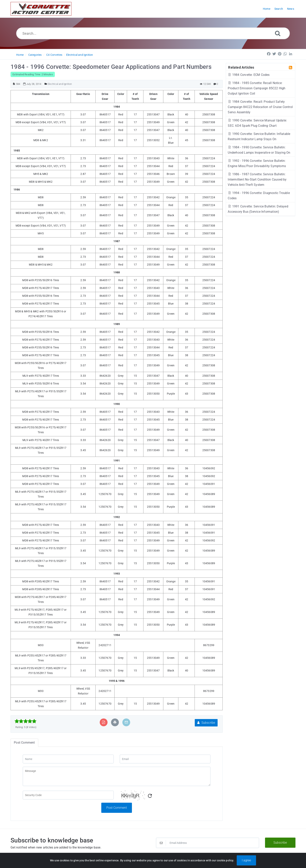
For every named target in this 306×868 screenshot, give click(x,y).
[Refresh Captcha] (150, 796)
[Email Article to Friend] (126, 722)
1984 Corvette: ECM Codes (249, 75)
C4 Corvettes (54, 55)
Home (20, 55)
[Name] (68, 759)
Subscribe (206, 723)
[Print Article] (115, 722)
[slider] (25, 721)
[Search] (278, 33)
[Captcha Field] (68, 795)
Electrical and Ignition (80, 55)
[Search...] (153, 33)
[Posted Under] (46, 84)
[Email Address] (208, 843)
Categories (35, 55)
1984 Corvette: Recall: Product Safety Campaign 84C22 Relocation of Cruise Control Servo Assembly (260, 107)
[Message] (117, 776)
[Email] (165, 759)
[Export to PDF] (104, 722)
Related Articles (241, 67)
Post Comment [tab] (24, 743)
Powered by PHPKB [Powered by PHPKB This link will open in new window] (133, 860)
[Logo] (41, 9)
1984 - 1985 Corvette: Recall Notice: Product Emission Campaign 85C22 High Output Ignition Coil (257, 88)
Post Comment (117, 808)
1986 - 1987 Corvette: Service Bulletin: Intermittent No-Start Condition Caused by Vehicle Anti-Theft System (257, 179)
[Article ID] (14, 84)
